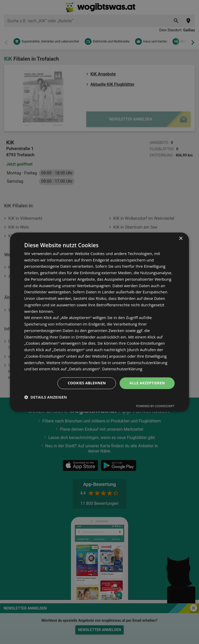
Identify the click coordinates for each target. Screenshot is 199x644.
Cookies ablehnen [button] (87, 383)
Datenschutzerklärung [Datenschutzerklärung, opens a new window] (122, 369)
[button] (45, 397)
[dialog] (99, 322)
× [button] (181, 239)
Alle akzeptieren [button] (147, 383)
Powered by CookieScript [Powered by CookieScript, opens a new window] (155, 406)
